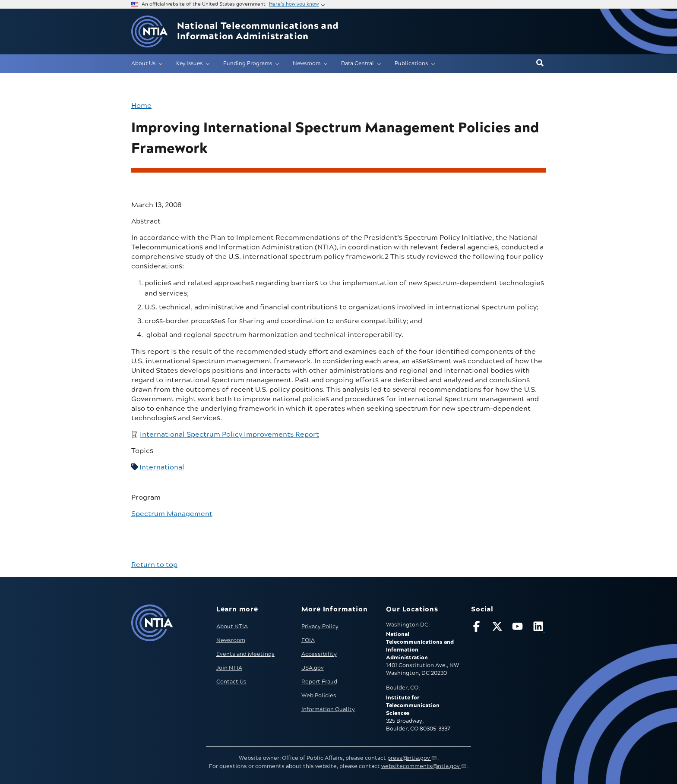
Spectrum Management (172, 514)
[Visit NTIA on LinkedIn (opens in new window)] (539, 628)
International (162, 467)
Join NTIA (229, 668)
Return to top (154, 565)
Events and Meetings (245, 654)
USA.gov (313, 668)
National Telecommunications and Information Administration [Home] (258, 31)
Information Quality (328, 709)
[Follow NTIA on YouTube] (519, 628)
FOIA (308, 640)
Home (141, 106)
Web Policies (319, 696)
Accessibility (319, 654)
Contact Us (231, 682)
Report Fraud (319, 682)
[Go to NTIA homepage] (149, 32)
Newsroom (231, 640)
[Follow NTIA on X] (498, 628)
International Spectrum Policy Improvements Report (229, 435)
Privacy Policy (320, 627)
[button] (540, 63)
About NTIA (232, 627)
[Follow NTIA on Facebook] (478, 628)
